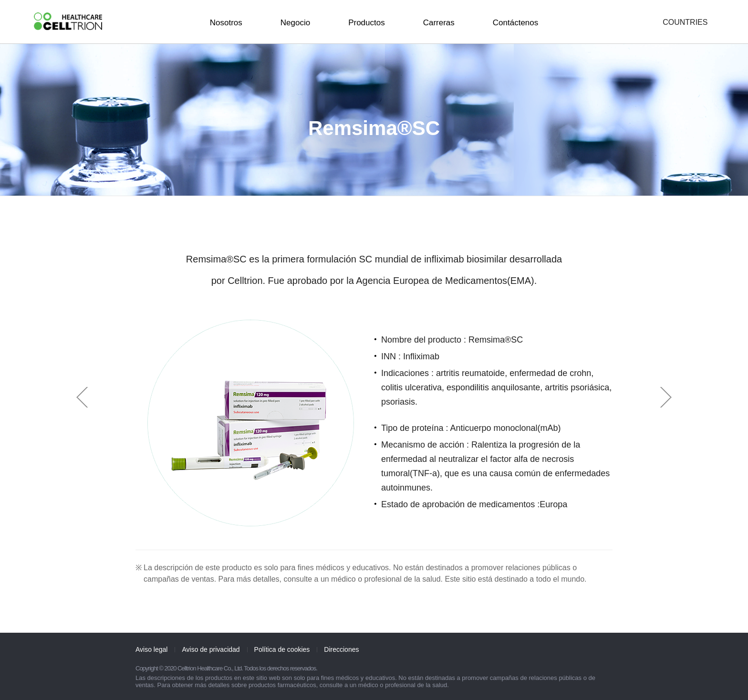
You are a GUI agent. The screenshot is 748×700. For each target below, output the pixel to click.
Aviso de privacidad (211, 649)
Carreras (439, 23)
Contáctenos (515, 23)
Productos (367, 23)
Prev (82, 397)
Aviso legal (151, 649)
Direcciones (341, 649)
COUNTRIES (685, 22)
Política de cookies (282, 649)
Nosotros (226, 23)
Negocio (295, 23)
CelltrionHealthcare (68, 21)
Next (666, 397)
